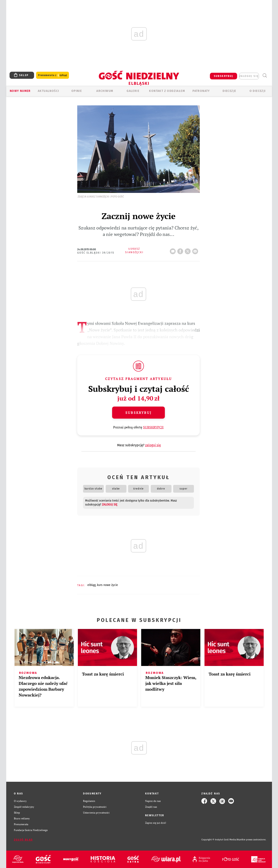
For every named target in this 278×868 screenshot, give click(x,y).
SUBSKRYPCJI (153, 427)
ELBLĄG (91, 585)
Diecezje (229, 91)
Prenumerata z (53, 75)
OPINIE (77, 91)
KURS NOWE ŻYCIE (107, 585)
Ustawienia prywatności (96, 813)
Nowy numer (20, 91)
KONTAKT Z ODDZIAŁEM (167, 91)
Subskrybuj (138, 413)
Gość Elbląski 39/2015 (96, 253)
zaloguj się (249, 76)
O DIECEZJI (258, 91)
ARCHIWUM (105, 91)
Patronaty (201, 91)
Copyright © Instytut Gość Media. (219, 840)
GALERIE (133, 91)
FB (181, 250)
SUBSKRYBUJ (224, 76)
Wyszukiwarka (265, 76)
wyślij (196, 250)
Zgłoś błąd (23, 840)
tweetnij (189, 250)
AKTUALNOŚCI (48, 91)
